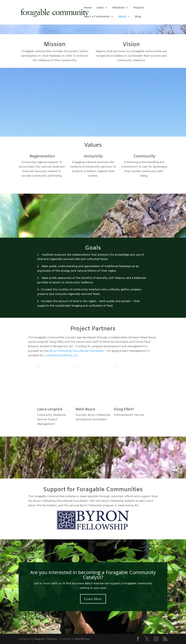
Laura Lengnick (50, 409)
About (122, 17)
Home (88, 8)
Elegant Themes (46, 639)
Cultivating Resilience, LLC (61, 356)
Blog (138, 17)
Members (119, 8)
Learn (100, 8)
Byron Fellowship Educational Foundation (77, 351)
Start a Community (97, 17)
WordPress (83, 639)
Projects (139, 8)
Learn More (93, 599)
